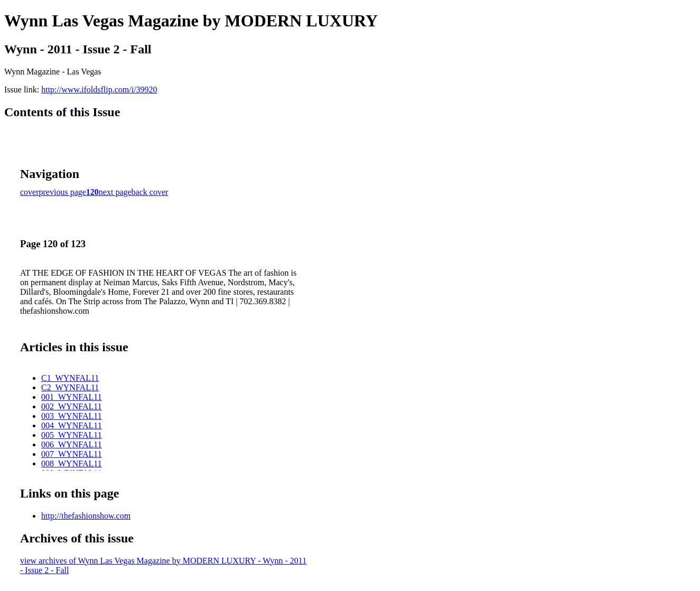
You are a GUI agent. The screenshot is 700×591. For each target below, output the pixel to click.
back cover (150, 192)
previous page (63, 192)
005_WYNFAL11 (72, 435)
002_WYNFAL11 (72, 406)
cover (30, 192)
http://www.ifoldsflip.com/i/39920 (99, 90)
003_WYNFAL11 (72, 416)
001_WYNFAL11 (72, 397)
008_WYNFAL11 (72, 463)
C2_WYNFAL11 (70, 387)
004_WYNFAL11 (72, 425)
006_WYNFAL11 (72, 444)
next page (115, 192)
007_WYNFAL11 (72, 454)
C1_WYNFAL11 (70, 378)
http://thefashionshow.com (86, 516)
